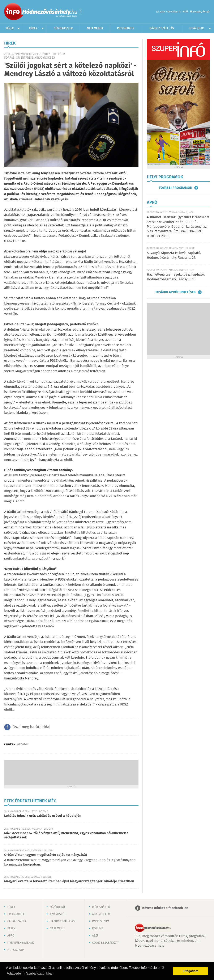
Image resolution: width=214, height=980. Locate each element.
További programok (176, 188)
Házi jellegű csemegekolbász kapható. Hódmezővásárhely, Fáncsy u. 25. (176, 277)
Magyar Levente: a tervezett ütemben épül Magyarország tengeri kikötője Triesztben (69, 881)
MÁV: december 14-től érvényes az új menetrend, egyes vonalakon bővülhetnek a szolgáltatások (66, 835)
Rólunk (98, 929)
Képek (33, 28)
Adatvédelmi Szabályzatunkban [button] (30, 973)
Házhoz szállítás (162, 28)
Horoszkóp (16, 950)
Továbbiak (196, 28)
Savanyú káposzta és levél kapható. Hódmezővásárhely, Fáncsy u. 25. (174, 255)
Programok (126, 28)
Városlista (81, 12)
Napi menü (57, 929)
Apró (11, 936)
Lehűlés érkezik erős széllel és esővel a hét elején (43, 816)
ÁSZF (95, 936)
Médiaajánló (101, 907)
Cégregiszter (63, 28)
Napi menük (95, 28)
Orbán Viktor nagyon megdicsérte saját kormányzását (46, 855)
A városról (58, 914)
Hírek (10, 28)
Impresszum (101, 921)
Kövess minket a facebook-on (165, 908)
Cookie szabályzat (105, 943)
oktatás (23, 744)
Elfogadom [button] (191, 971)
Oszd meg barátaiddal (31, 727)
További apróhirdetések (176, 292)
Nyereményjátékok (21, 943)
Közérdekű (57, 907)
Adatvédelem (101, 914)
